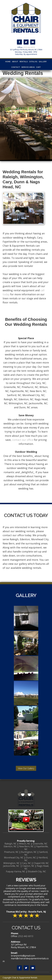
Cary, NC (27, 863)
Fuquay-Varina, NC (16, 871)
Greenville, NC (40, 844)
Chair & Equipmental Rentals (26, 18)
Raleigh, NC (11, 844)
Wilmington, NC (12, 863)
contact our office (23, 440)
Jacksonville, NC (11, 866)
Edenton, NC (10, 846)
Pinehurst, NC (11, 852)
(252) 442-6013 (29, 47)
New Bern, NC (26, 846)
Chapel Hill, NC (41, 863)
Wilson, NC (25, 844)
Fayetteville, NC (36, 848)
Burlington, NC (29, 852)
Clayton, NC (28, 866)
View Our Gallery (26, 768)
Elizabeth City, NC (37, 871)
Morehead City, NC (14, 858)
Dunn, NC (31, 858)
